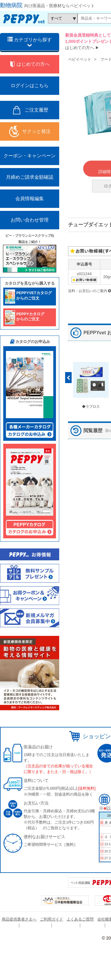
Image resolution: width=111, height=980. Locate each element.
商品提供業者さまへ (19, 919)
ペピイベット (80, 59)
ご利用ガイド (52, 919)
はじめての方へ (80, 48)
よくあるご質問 (80, 919)
